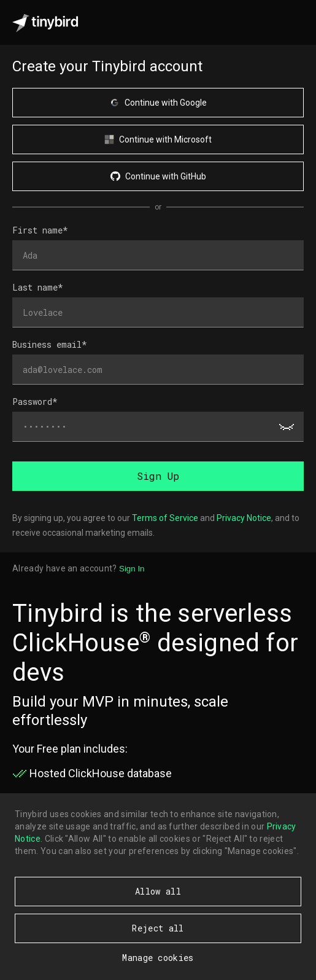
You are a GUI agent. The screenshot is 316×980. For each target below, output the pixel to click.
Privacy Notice (244, 518)
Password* (35, 402)
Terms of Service (165, 518)
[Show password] (287, 427)
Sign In (132, 569)
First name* (40, 230)
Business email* (50, 344)
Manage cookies (158, 958)
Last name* (38, 287)
